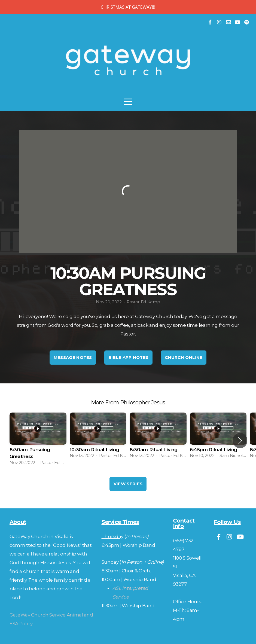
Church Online (184, 357)
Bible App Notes (129, 357)
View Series (128, 484)
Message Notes (73, 357)
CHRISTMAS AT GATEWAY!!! (128, 7)
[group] (38, 441)
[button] (240, 441)
